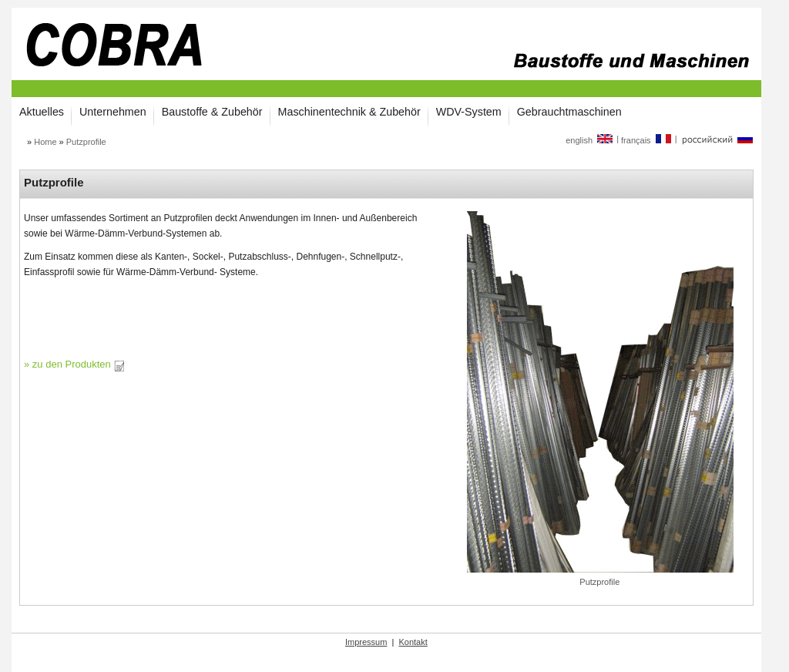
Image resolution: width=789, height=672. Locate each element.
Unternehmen (113, 112)
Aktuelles (42, 112)
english (590, 140)
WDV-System (469, 112)
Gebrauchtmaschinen (569, 112)
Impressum (366, 642)
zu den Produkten (79, 364)
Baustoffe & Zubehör (212, 112)
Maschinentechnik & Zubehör (349, 112)
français (647, 140)
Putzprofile (86, 142)
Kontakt (413, 642)
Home (45, 142)
